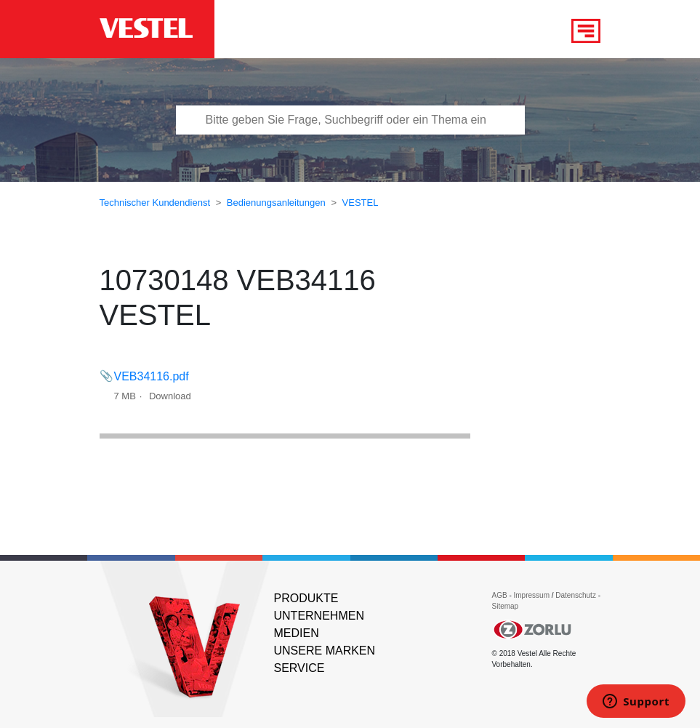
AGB (500, 595)
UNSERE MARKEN (325, 651)
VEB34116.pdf (152, 376)
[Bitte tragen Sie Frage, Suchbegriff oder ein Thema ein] (350, 120)
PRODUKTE (306, 598)
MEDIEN (297, 633)
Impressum (533, 595)
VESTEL (361, 203)
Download (170, 396)
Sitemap (506, 606)
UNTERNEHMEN (319, 616)
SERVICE (299, 668)
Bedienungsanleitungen (276, 203)
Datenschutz (576, 595)
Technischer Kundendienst (155, 203)
